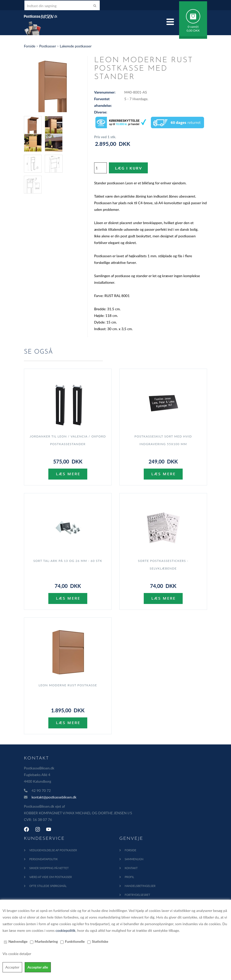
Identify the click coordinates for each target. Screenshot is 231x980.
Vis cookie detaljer (17, 954)
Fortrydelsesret (137, 895)
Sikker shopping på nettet (49, 868)
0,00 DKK (193, 30)
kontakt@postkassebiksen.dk (54, 797)
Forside (30, 46)
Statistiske (100, 941)
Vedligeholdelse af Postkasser (53, 850)
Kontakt (131, 868)
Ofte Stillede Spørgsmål (48, 886)
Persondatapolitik (44, 859)
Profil (129, 877)
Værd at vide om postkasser (50, 877)
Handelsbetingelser (140, 886)
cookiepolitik (65, 930)
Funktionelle (75, 941)
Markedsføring (46, 941)
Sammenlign (134, 859)
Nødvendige (18, 941)
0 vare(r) (193, 27)
